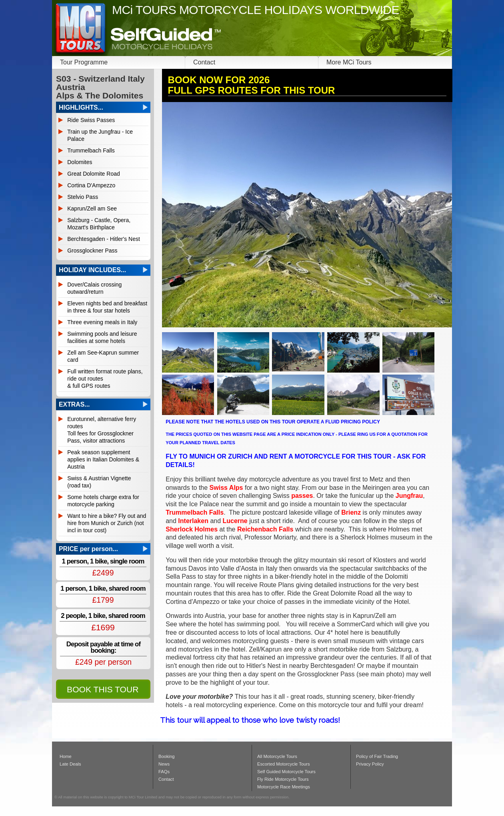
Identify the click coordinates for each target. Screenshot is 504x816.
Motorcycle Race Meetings (284, 787)
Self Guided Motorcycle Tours (286, 772)
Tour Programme (84, 62)
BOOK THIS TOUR (103, 689)
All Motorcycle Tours (277, 756)
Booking (166, 756)
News (164, 764)
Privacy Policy (370, 764)
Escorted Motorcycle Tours (284, 764)
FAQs (164, 772)
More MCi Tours (349, 62)
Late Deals (70, 764)
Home (66, 756)
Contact (204, 62)
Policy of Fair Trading (377, 756)
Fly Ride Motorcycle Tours (283, 779)
